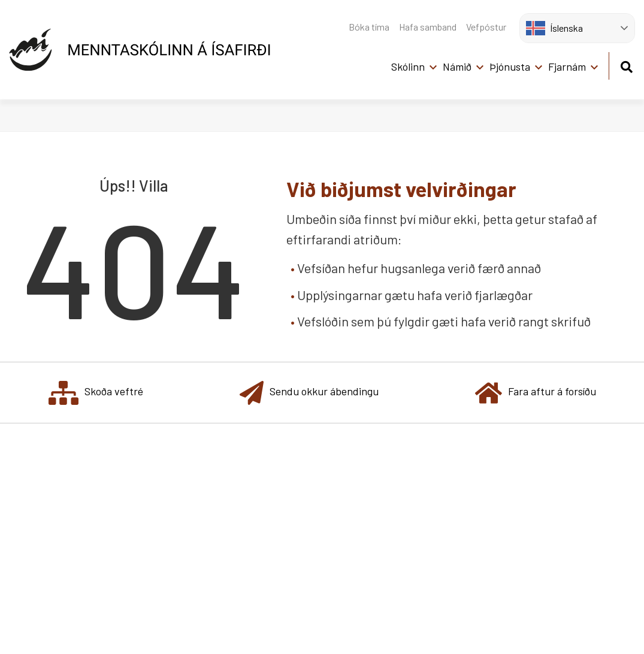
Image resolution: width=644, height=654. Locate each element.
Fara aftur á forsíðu (536, 393)
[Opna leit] (626, 65)
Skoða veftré (96, 393)
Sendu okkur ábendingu (309, 393)
